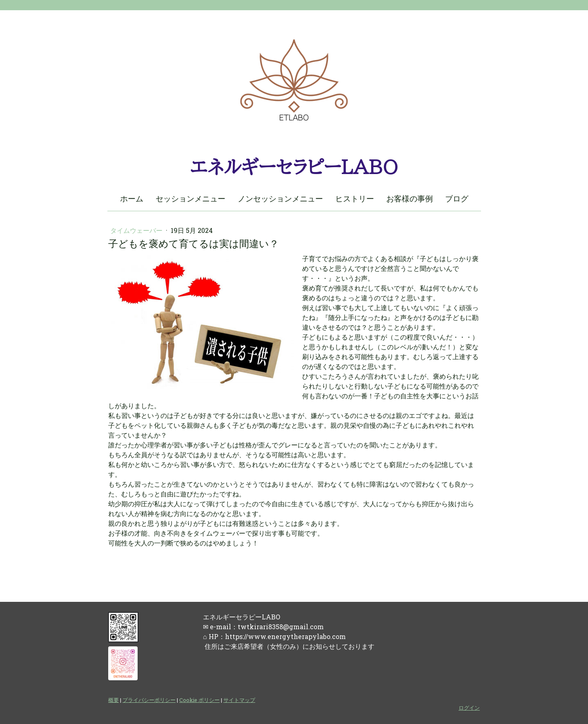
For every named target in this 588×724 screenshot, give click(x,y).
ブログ (457, 198)
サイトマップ (239, 700)
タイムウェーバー (137, 230)
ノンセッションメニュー (280, 198)
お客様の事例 (410, 198)
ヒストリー (355, 198)
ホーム (132, 198)
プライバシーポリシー (149, 700)
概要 (114, 700)
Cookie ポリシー (199, 700)
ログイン (469, 708)
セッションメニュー (190, 198)
